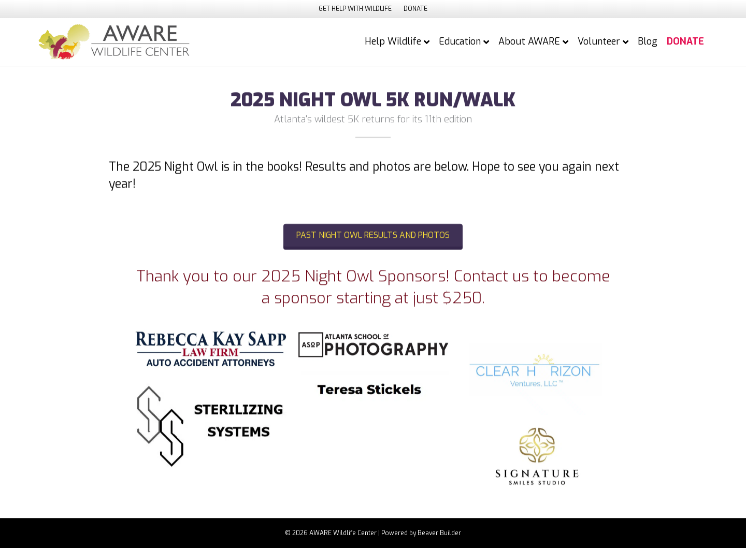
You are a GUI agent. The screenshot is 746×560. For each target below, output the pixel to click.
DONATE (415, 9)
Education (460, 41)
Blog (648, 41)
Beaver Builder (439, 533)
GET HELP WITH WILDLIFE (355, 9)
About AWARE (529, 41)
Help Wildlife (393, 41)
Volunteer (599, 41)
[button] (373, 240)
